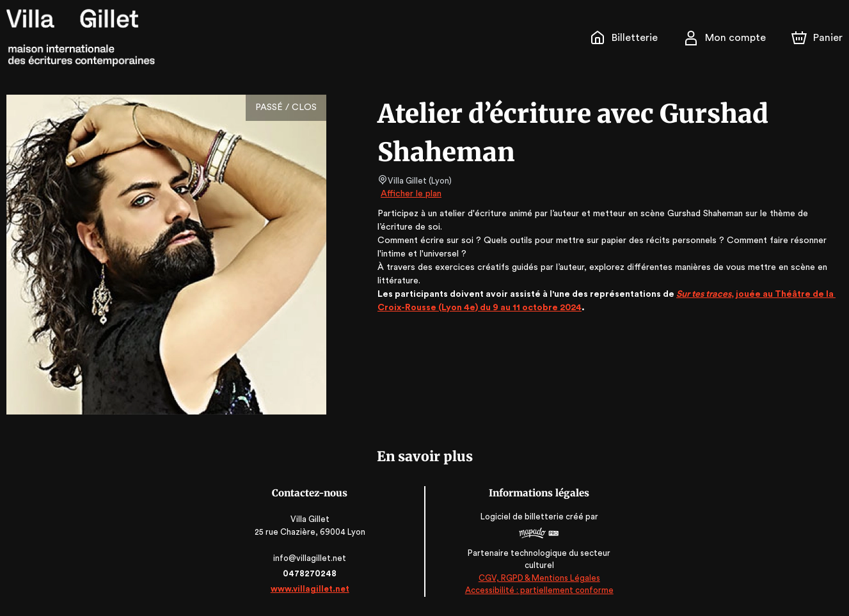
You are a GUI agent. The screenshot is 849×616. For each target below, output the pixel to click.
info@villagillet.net (311, 558)
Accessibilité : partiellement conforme (538, 591)
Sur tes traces (701, 294)
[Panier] (817, 38)
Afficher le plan (410, 194)
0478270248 (311, 573)
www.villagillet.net (311, 589)
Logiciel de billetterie (522, 517)
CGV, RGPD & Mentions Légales (539, 578)
